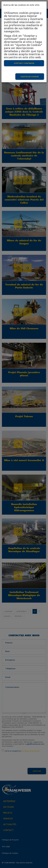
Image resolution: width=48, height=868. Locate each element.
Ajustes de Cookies (30, 77)
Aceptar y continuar (24, 63)
